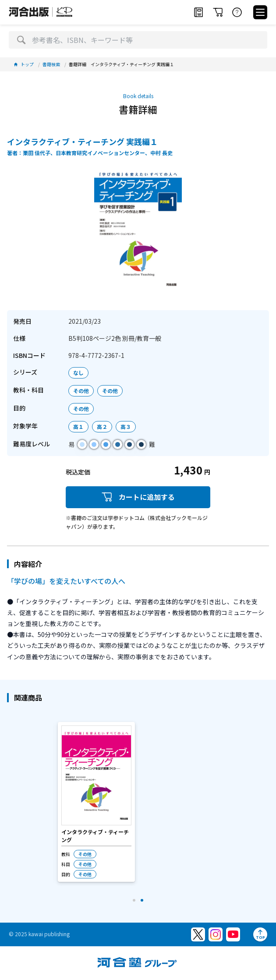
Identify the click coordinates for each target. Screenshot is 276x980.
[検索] (21, 40)
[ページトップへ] (260, 934)
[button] (134, 900)
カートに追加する (138, 497)
